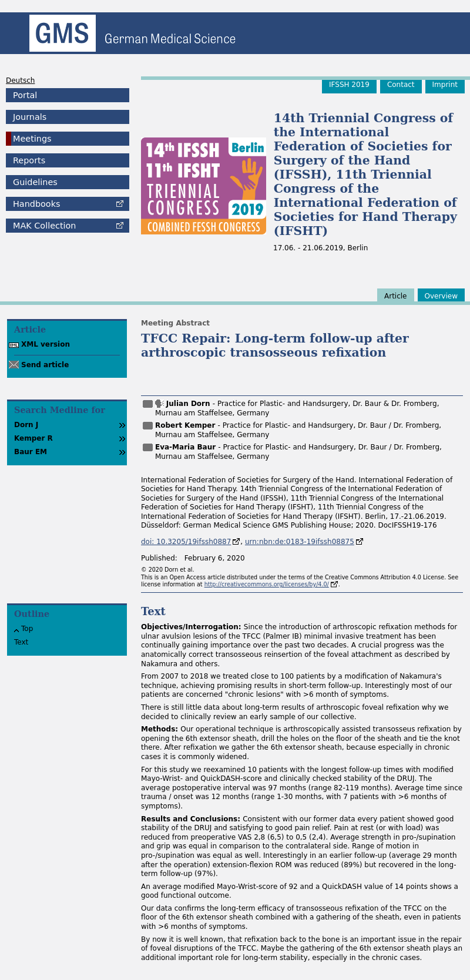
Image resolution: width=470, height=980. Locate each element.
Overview (442, 296)
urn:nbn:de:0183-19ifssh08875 (300, 542)
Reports (29, 160)
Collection (44, 226)
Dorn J (26, 425)
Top (27, 629)
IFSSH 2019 (349, 85)
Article (396, 296)
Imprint (445, 85)
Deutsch (20, 80)
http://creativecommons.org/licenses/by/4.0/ (267, 584)
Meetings (32, 139)
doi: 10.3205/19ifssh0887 (186, 542)
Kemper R (33, 438)
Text (21, 642)
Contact (401, 85)
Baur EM (31, 452)
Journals (30, 117)
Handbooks (36, 204)
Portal (25, 95)
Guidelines (35, 182)
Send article (45, 365)
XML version (46, 344)
